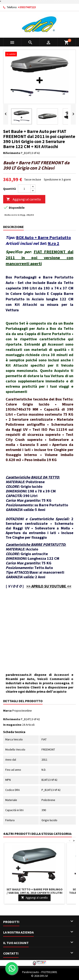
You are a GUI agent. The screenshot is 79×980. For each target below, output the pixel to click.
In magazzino (12, 725)
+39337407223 (27, 7)
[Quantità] (24, 189)
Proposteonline (22, 711)
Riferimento (12, 153)
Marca (7, 711)
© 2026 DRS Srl (39, 976)
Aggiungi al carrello (24, 199)
